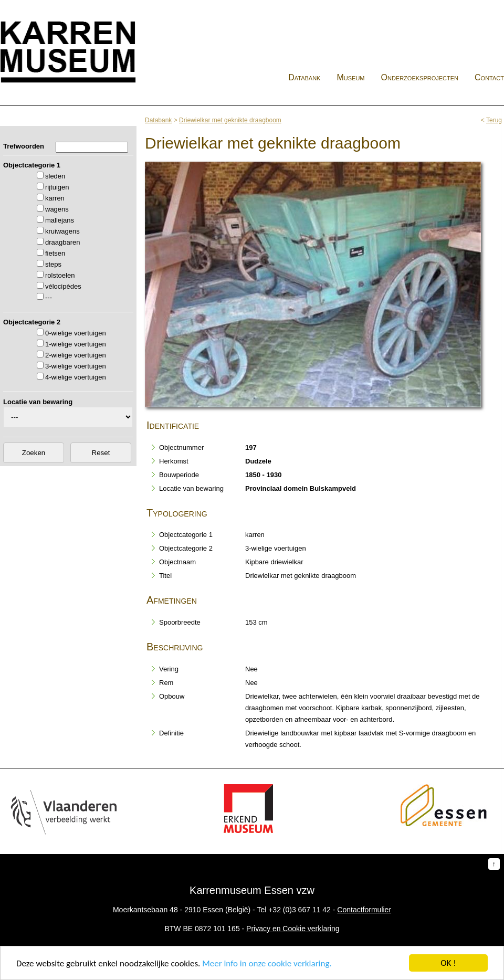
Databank (304, 77)
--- (49, 297)
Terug (494, 120)
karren (55, 198)
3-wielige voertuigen (76, 366)
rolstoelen (60, 275)
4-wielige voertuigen (76, 377)
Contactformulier (364, 910)
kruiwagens (62, 231)
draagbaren (63, 242)
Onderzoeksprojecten (420, 77)
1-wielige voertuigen (76, 344)
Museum (350, 77)
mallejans (60, 220)
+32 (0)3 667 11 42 (300, 910)
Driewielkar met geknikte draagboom (230, 120)
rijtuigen (57, 187)
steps (53, 264)
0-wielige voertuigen (76, 333)
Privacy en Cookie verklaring (293, 929)
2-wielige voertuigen (76, 355)
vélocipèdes (63, 286)
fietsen (55, 253)
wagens (57, 209)
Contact (489, 77)
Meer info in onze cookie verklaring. (267, 964)
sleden (55, 176)
